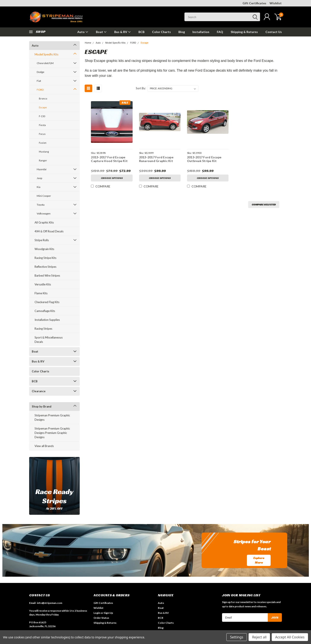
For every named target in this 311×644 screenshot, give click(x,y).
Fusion (43, 143)
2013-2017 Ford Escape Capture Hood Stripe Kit (109, 159)
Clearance (39, 391)
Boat (101, 32)
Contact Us (274, 32)
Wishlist (276, 3)
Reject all (259, 637)
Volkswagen (44, 213)
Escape (43, 107)
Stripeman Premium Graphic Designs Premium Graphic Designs (52, 433)
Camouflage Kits (45, 311)
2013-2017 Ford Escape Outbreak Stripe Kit (204, 159)
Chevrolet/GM (45, 63)
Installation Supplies (47, 320)
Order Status (101, 618)
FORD (40, 90)
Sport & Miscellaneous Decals (49, 340)
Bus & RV (123, 32)
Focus (42, 134)
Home (88, 43)
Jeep (39, 178)
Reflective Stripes (45, 267)
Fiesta (42, 125)
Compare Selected (264, 204)
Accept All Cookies (290, 637)
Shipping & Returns (244, 32)
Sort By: (141, 88)
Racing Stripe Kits (45, 258)
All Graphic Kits (44, 222)
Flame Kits (41, 293)
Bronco (43, 98)
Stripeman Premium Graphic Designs (52, 417)
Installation (201, 32)
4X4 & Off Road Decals (49, 231)
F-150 (42, 116)
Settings (237, 637)
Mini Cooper (44, 196)
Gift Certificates (254, 3)
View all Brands (44, 446)
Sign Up (108, 613)
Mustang (44, 152)
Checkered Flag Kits (47, 302)
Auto (83, 32)
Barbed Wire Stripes (47, 276)
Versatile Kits (43, 284)
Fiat (39, 81)
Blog (182, 32)
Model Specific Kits (46, 54)
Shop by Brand (42, 406)
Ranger (43, 160)
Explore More (259, 560)
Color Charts (161, 32)
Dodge (40, 72)
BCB (141, 32)
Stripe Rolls (42, 240)
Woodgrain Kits (44, 249)
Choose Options (112, 178)
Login (97, 613)
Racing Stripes (43, 329)
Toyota (41, 205)
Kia (39, 187)
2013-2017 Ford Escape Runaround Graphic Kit (156, 159)
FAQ (220, 32)
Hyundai (42, 169)
